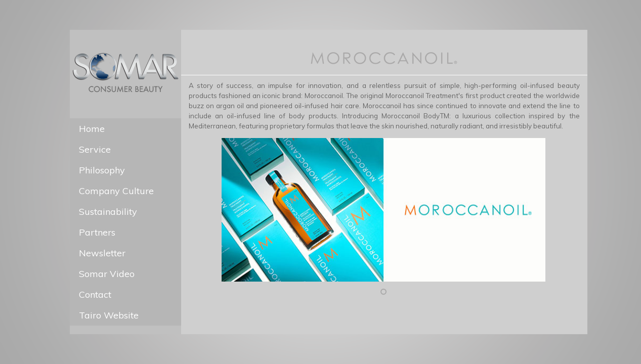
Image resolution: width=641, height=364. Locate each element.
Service (95, 149)
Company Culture (116, 191)
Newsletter (102, 253)
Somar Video (107, 274)
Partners (97, 232)
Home (92, 129)
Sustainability (108, 212)
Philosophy (102, 170)
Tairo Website (109, 315)
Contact (95, 294)
